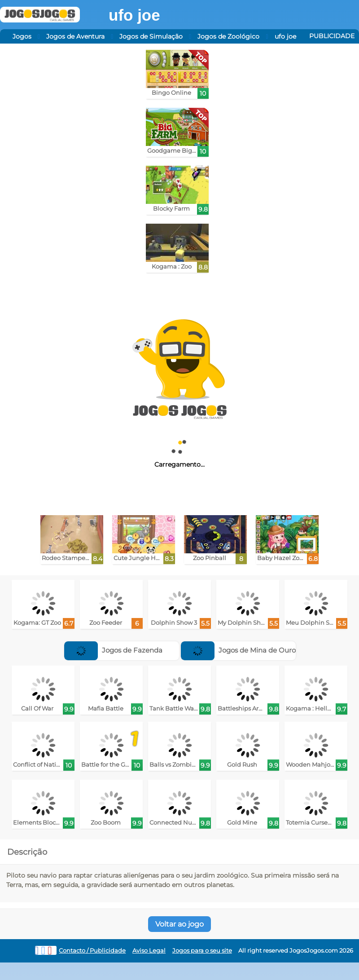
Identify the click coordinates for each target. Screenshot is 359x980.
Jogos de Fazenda (113, 650)
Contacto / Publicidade (92, 951)
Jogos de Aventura (75, 36)
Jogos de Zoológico (228, 36)
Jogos (22, 36)
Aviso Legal (149, 951)
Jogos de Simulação (151, 36)
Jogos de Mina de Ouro (238, 650)
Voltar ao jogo (179, 924)
